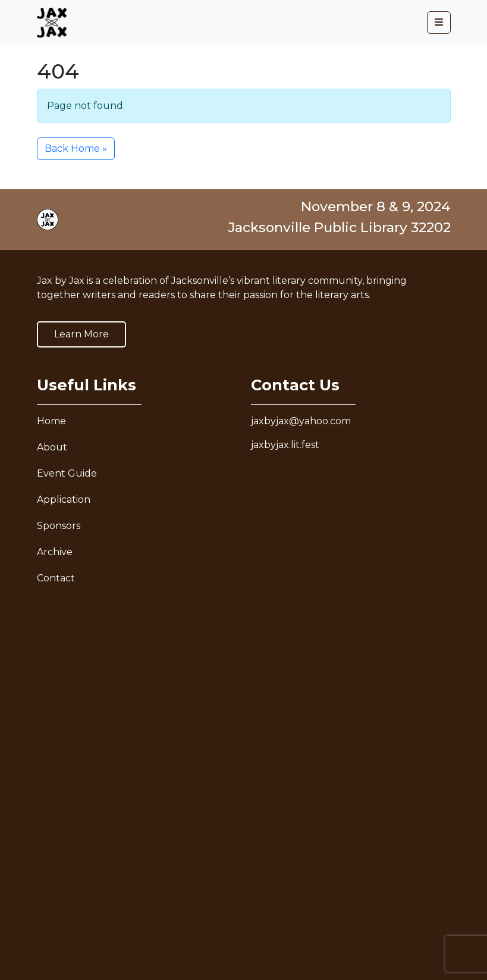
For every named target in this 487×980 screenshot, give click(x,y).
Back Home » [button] (76, 148)
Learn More (81, 334)
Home (51, 421)
